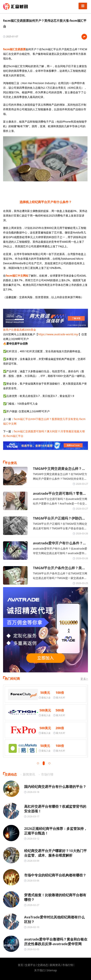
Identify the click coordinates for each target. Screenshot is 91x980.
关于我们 (39, 970)
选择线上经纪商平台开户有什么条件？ (46, 202)
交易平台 (30, 965)
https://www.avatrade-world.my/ (58, 334)
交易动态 (43, 965)
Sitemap (52, 970)
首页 (20, 965)
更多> (84, 679)
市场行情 (68, 965)
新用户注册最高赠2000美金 (20, 330)
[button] (38, 763)
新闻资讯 (55, 965)
